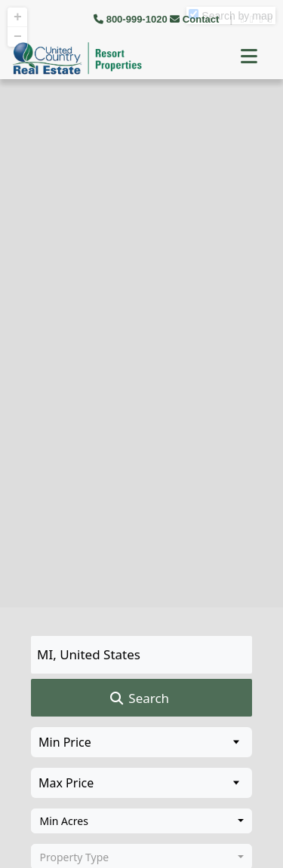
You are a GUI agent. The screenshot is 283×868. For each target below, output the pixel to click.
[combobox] (141, 821)
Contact (196, 19)
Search (138, 698)
